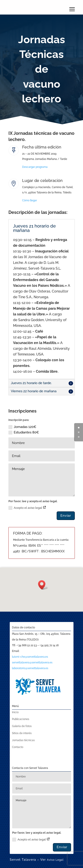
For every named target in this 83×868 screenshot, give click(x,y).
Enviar (66, 516)
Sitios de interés (22, 733)
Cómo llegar (30, 200)
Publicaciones (21, 719)
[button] (43, 585)
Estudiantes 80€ (24, 432)
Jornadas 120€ (22, 427)
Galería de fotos (22, 726)
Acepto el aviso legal (27, 508)
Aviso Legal (55, 860)
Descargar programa (35, 167)
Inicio (15, 712)
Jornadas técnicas (23, 740)
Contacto (18, 747)
